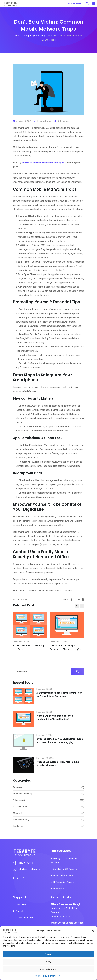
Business (18, 787)
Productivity (19, 826)
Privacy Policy (54, 976)
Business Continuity (23, 794)
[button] (93, 931)
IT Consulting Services (64, 882)
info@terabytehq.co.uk (29, 869)
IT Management (21, 807)
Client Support (74, 4)
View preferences (48, 969)
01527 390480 (26, 863)
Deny (49, 962)
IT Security (58, 889)
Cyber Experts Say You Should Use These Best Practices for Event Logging (60, 741)
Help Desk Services (63, 876)
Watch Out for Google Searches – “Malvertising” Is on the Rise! (56, 717)
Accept (49, 954)
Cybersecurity (64, 121)
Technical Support (24, 918)
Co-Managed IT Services (65, 869)
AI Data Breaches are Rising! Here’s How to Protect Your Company (59, 694)
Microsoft (18, 813)
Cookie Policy (41, 976)
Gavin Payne (45, 121)
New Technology (21, 820)
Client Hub (21, 905)
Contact (19, 911)
